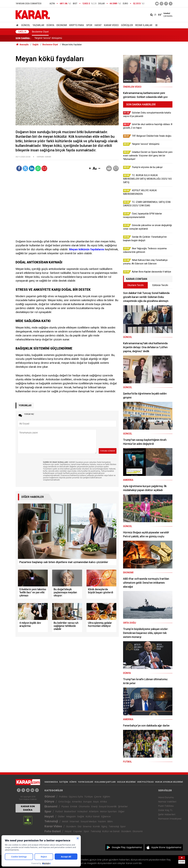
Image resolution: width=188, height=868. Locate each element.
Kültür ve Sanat (111, 831)
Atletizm (94, 811)
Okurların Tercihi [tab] (135, 285)
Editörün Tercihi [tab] (160, 285)
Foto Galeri (53, 831)
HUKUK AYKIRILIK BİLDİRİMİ (169, 782)
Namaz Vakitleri (167, 802)
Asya (96, 802)
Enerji (94, 806)
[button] (90, 169)
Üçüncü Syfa (76, 797)
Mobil (65, 821)
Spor (89, 25)
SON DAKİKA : (23, 38)
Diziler (61, 816)
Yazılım (102, 821)
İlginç (104, 826)
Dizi (79, 826)
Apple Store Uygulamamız (166, 847)
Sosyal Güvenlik (108, 806)
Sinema (87, 826)
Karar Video (111, 25)
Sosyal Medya (88, 821)
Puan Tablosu (166, 806)
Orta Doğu (64, 802)
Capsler (78, 831)
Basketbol (70, 811)
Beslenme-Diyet (40, 32)
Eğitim (106, 797)
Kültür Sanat (93, 816)
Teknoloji (51, 821)
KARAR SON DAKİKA (28, 808)
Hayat (98, 25)
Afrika (103, 802)
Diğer (121, 811)
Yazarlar (38, 25)
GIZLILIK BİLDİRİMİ (126, 782)
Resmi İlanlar (144, 25)
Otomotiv (84, 806)
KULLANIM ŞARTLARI (105, 782)
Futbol (59, 811)
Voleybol (82, 811)
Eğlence (106, 816)
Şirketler (123, 806)
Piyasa (65, 806)
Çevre (98, 797)
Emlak (74, 806)
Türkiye (88, 797)
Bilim (110, 821)
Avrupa (87, 802)
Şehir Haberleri (167, 814)
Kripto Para (77, 25)
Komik (96, 826)
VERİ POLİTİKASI (145, 782)
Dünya (50, 25)
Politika (63, 797)
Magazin (71, 816)
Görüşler (127, 25)
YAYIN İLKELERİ (86, 782)
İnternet (74, 821)
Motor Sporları (108, 811)
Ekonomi (62, 25)
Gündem (71, 826)
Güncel (26, 25)
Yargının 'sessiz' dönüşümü (48, 38)
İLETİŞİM (64, 782)
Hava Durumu (166, 797)
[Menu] (156, 25)
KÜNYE (73, 782)
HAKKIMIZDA (51, 782)
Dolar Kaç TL (165, 810)
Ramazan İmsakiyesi (170, 819)
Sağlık (22, 32)
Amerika (77, 802)
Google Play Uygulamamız (127, 847)
